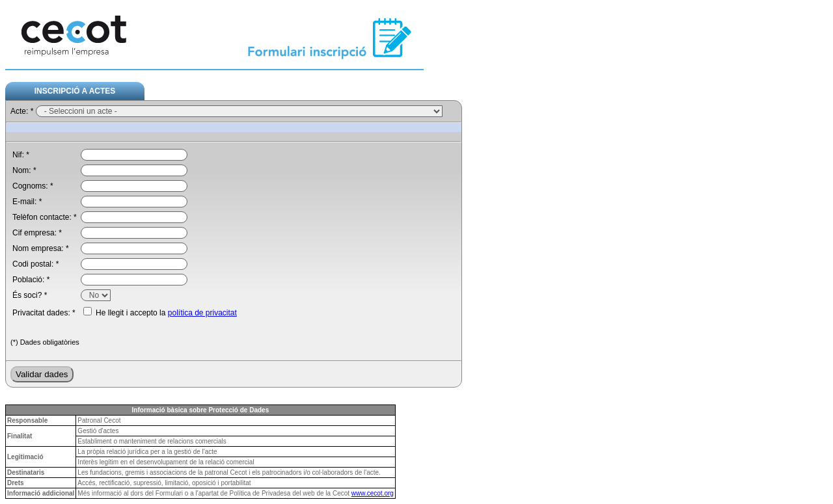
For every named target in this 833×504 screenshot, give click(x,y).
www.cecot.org (373, 493)
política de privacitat (202, 313)
